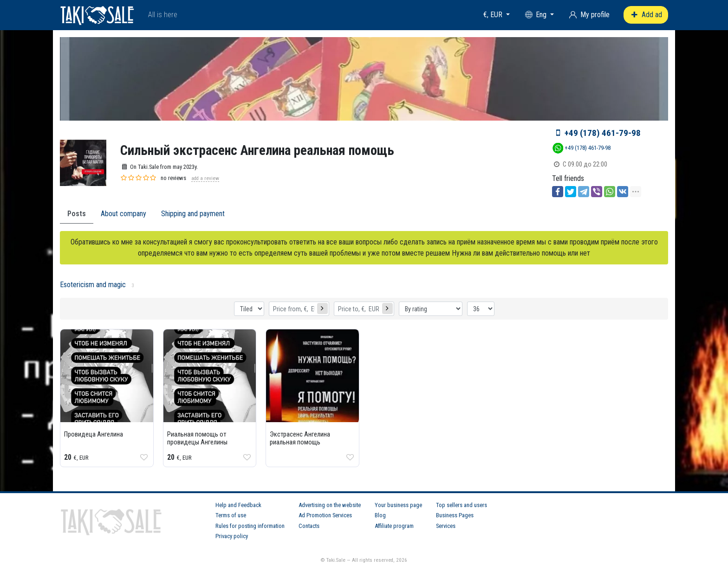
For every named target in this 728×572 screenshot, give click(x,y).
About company (123, 214)
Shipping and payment (193, 214)
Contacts (309, 526)
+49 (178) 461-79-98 (603, 133)
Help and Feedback (238, 505)
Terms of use (231, 515)
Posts (77, 214)
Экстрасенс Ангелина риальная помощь (300, 438)
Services (446, 526)
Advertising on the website (330, 505)
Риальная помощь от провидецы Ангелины (197, 438)
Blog (380, 515)
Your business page (398, 505)
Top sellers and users (461, 505)
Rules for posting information (250, 526)
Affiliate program (394, 526)
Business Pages (455, 515)
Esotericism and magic (93, 285)
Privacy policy (232, 536)
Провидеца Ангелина (94, 434)
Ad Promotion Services (325, 515)
